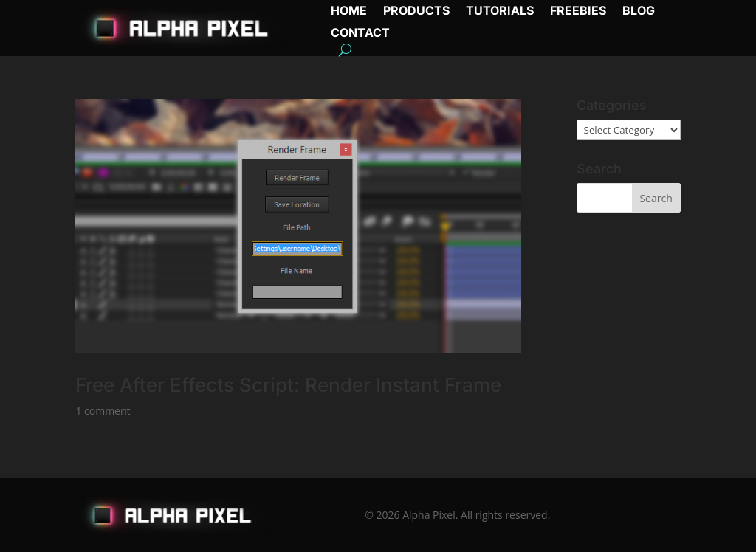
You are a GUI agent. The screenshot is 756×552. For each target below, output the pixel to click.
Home (349, 11)
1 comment (103, 411)
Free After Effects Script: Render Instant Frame (288, 385)
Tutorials (500, 11)
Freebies (578, 11)
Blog (639, 11)
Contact (360, 34)
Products (416, 11)
